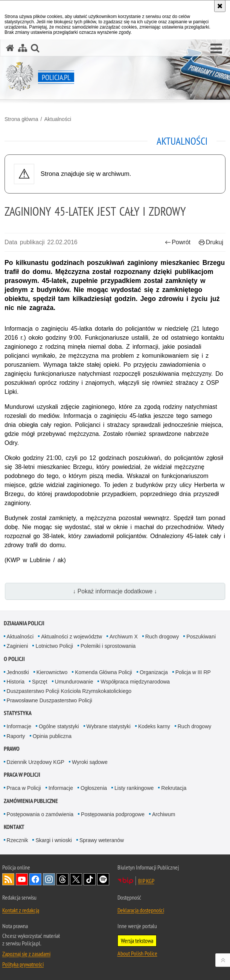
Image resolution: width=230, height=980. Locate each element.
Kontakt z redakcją (21, 910)
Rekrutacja (174, 788)
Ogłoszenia (94, 788)
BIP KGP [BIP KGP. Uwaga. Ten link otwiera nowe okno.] (146, 881)
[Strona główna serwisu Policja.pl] (10, 48)
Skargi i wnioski (53, 840)
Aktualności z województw (72, 637)
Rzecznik (18, 840)
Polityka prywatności (23, 964)
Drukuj (211, 242)
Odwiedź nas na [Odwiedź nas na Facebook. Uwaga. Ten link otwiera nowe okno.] (35, 879)
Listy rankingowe (134, 788)
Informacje (19, 726)
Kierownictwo (52, 672)
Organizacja (154, 672)
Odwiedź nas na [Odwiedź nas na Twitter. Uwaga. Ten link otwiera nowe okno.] (76, 879)
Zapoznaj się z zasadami (26, 954)
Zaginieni (18, 646)
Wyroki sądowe (90, 762)
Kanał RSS (8, 879)
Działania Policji (24, 623)
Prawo (12, 749)
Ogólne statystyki (59, 726)
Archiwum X (124, 637)
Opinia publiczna (52, 736)
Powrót (178, 242)
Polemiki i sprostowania (108, 646)
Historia (16, 682)
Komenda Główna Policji (104, 672)
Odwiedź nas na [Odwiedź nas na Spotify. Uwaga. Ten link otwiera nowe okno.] (103, 879)
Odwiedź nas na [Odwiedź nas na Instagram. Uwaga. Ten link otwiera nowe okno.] (49, 879)
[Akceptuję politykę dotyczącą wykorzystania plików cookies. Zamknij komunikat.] (220, 6)
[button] (216, 49)
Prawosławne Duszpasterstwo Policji (50, 700)
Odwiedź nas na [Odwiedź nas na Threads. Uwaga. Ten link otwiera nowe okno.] (62, 879)
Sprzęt (40, 682)
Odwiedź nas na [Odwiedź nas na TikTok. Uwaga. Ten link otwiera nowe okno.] (90, 879)
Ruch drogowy (162, 637)
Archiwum (164, 814)
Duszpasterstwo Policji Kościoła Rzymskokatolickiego (69, 691)
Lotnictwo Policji (54, 646)
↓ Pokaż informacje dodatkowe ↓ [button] (115, 591)
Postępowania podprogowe (113, 814)
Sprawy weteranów (102, 840)
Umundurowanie (74, 682)
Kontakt (14, 827)
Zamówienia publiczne (31, 801)
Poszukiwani (201, 637)
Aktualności (58, 119)
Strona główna (21, 119)
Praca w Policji (22, 775)
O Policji (14, 659)
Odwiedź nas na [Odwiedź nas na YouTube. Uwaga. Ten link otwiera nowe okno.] (22, 879)
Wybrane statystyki (109, 726)
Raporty (16, 736)
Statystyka (18, 713)
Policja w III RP (193, 672)
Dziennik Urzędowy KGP (36, 762)
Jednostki (18, 672)
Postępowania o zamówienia (40, 814)
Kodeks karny (154, 726)
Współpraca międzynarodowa (135, 682)
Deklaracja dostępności (141, 910)
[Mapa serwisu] (23, 48)
